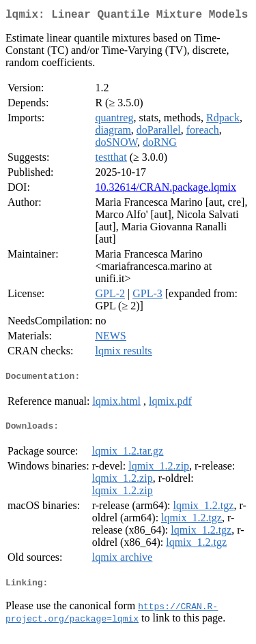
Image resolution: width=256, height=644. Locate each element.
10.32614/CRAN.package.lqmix (166, 190)
